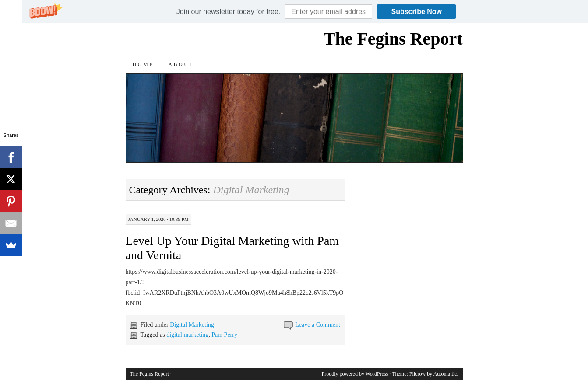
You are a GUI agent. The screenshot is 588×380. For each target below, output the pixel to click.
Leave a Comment (318, 325)
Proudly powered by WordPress (355, 374)
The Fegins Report (393, 39)
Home (144, 64)
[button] (228, 12)
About (181, 64)
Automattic (445, 374)
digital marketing (187, 335)
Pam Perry (224, 335)
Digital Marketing (192, 325)
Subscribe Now (416, 12)
